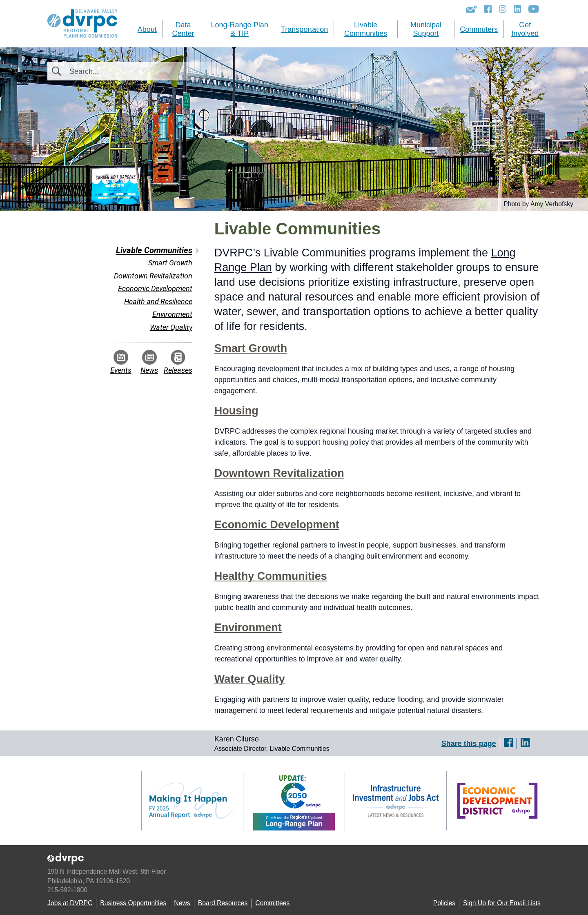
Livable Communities (154, 250)
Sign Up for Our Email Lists (502, 903)
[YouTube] (533, 9)
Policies (444, 903)
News (149, 362)
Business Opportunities (133, 903)
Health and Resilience (158, 302)
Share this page (469, 743)
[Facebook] (488, 9)
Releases (178, 362)
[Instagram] (503, 9)
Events (121, 362)
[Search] (114, 71)
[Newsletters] (471, 9)
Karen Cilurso (237, 739)
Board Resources (223, 903)
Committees (272, 903)
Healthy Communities (271, 576)
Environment (248, 628)
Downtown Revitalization (279, 473)
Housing (236, 411)
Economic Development (277, 525)
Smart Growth (251, 348)
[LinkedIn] (517, 9)
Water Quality (250, 679)
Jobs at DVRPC (70, 903)
